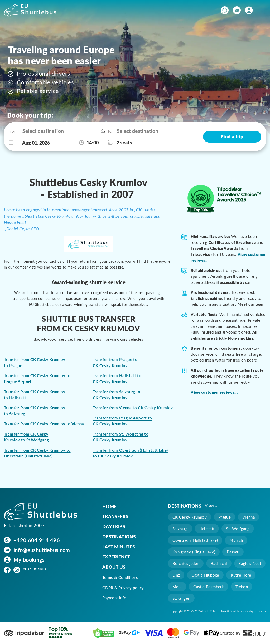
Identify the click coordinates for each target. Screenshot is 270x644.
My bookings (29, 559)
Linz (176, 575)
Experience (116, 557)
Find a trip (232, 136)
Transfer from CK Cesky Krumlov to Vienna (44, 424)
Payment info (114, 598)
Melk (177, 587)
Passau (233, 552)
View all (212, 505)
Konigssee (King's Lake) (194, 552)
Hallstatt (207, 529)
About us (114, 567)
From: (13, 131)
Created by (243, 633)
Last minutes (119, 547)
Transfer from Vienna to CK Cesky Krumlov (133, 408)
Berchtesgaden (186, 563)
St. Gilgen (181, 598)
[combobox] (61, 131)
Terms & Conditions (120, 577)
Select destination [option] (43, 131)
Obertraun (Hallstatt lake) (195, 540)
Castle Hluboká (205, 575)
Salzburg (180, 529)
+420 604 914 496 (37, 540)
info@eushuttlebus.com (42, 550)
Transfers (115, 516)
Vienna (249, 517)
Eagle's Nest (250, 563)
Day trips (114, 526)
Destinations (119, 536)
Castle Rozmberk (209, 587)
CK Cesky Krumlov (190, 517)
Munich (236, 540)
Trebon (242, 587)
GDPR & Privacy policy (123, 588)
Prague (225, 517)
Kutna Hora (241, 575)
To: (110, 131)
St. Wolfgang (238, 529)
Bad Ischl (219, 563)
